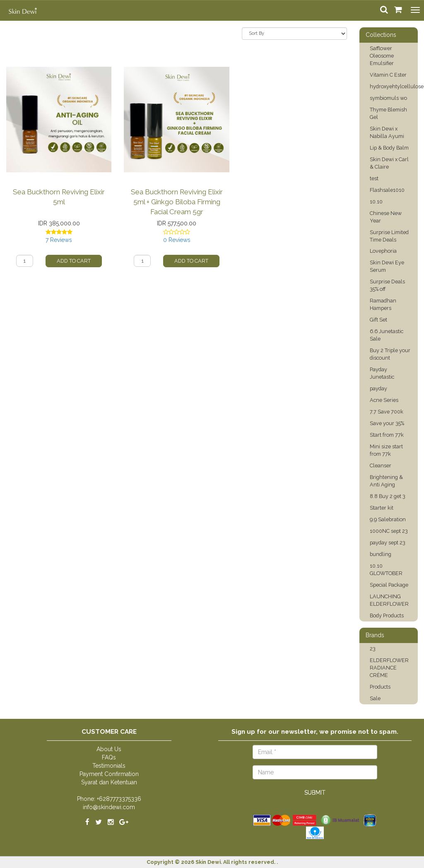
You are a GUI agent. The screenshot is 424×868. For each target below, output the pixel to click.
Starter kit (382, 508)
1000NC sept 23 (389, 531)
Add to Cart (74, 261)
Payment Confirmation (109, 774)
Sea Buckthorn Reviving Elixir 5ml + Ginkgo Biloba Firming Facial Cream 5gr (177, 202)
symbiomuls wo (388, 98)
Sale (375, 698)
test (374, 178)
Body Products (387, 615)
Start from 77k (387, 435)
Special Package (389, 585)
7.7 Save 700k (387, 412)
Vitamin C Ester (388, 75)
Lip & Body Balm (389, 148)
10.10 (376, 202)
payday (378, 388)
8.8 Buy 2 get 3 (388, 496)
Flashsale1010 (387, 190)
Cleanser (381, 465)
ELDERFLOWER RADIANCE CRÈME (389, 668)
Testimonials (109, 766)
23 (373, 649)
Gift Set (378, 320)
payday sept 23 (388, 543)
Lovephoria (383, 251)
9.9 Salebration (388, 519)
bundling (381, 554)
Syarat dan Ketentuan (109, 782)
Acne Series (384, 400)
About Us (109, 749)
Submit (315, 793)
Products (380, 687)
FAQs (109, 757)
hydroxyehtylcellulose (397, 86)
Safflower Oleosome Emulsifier (382, 56)
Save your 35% (387, 423)
